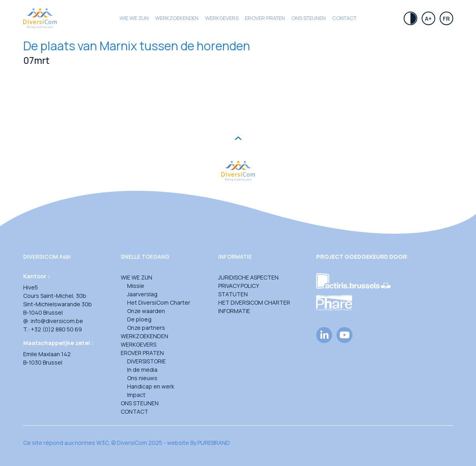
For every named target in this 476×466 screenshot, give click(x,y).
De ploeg (139, 319)
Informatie (234, 311)
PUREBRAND (214, 443)
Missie (136, 286)
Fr (446, 19)
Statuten (233, 294)
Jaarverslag (142, 294)
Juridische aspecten (248, 277)
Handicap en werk (151, 386)
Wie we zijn (134, 18)
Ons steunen (309, 18)
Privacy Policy (239, 286)
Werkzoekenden (177, 18)
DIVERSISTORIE (146, 361)
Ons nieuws (142, 378)
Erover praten (265, 18)
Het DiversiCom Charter (159, 302)
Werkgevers (222, 18)
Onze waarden (146, 311)
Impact (136, 395)
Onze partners (146, 328)
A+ (428, 19)
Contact (344, 18)
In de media (142, 370)
